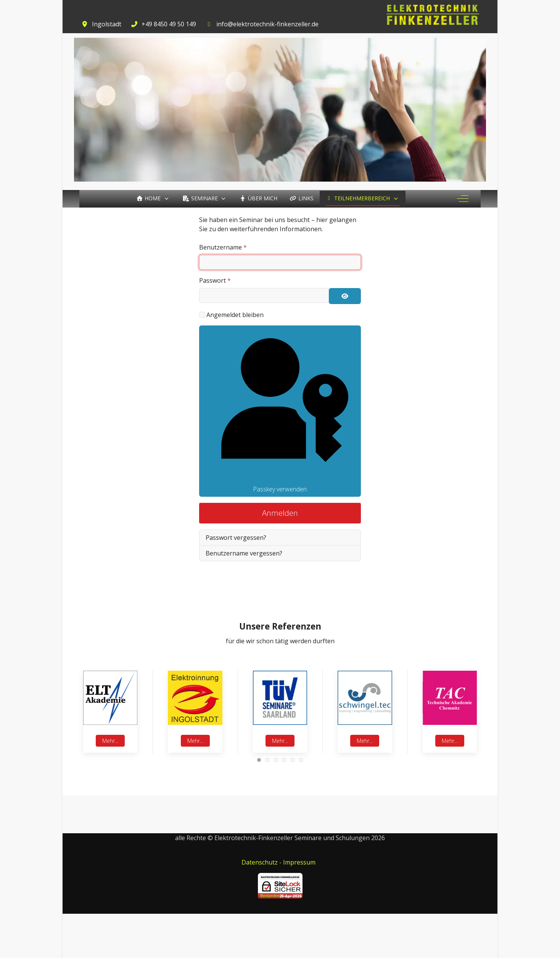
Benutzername (223, 247)
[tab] (259, 760)
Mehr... (110, 741)
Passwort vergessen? (236, 538)
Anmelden (280, 513)
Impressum (299, 862)
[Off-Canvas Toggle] (463, 199)
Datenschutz (260, 862)
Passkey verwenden (280, 411)
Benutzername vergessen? (244, 553)
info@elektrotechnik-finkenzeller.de (267, 24)
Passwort (215, 280)
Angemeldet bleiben (235, 315)
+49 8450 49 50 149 (169, 24)
